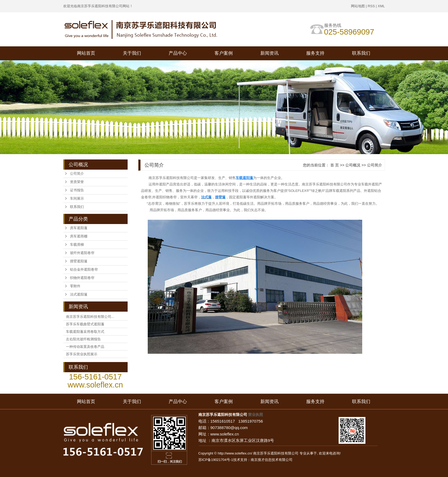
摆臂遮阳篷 (79, 261)
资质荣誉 (77, 182)
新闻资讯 (269, 53)
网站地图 (358, 6)
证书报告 (77, 190)
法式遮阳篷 (79, 294)
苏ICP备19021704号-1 (216, 460)
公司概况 (353, 165)
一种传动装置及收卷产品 (85, 347)
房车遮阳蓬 (79, 228)
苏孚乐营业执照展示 (82, 354)
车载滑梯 (77, 245)
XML (381, 6)
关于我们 (132, 53)
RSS (371, 6)
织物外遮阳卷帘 (82, 278)
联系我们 (361, 53)
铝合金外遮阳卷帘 (84, 269)
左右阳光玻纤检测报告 (83, 339)
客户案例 (224, 53)
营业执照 (256, 415)
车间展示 (77, 198)
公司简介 (77, 174)
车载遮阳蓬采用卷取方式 (85, 332)
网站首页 (86, 53)
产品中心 (178, 53)
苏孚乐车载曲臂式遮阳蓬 (85, 324)
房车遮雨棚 (79, 236)
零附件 (75, 286)
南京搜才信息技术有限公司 (272, 460)
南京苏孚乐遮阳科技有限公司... (90, 317)
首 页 (335, 165)
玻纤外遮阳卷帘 (82, 253)
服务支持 (315, 53)
